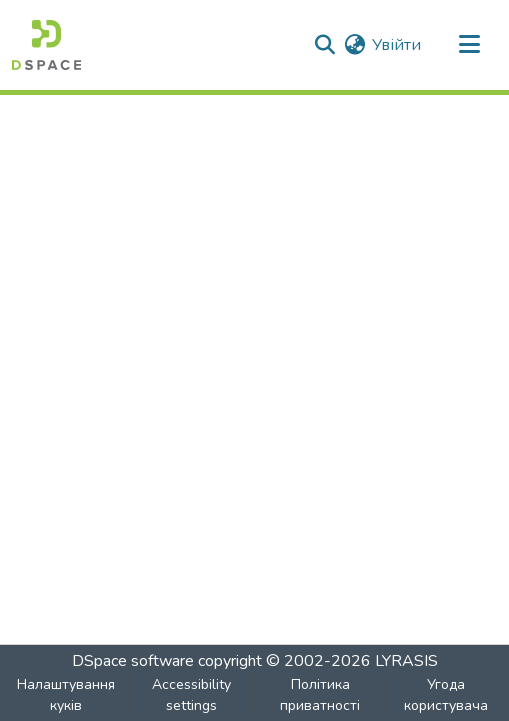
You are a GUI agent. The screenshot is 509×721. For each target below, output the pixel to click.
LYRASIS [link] (406, 661)
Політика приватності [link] (320, 695)
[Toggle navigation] (469, 45)
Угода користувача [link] (446, 695)
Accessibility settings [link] (191, 695)
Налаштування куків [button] (66, 695)
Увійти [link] (396, 45)
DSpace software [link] (133, 661)
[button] (46, 45)
